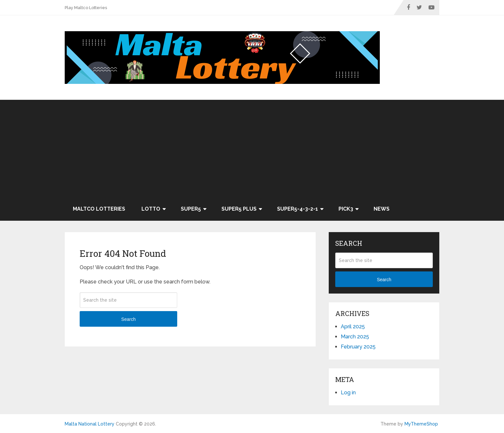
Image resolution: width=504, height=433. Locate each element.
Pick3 (346, 209)
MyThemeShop (421, 424)
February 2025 (358, 347)
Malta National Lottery (90, 424)
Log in (348, 393)
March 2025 (355, 337)
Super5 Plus (239, 209)
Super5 (191, 209)
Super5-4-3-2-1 (298, 209)
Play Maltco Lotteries (86, 8)
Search (128, 319)
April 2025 (353, 327)
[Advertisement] (252, 149)
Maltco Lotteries (99, 209)
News (382, 209)
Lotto (151, 209)
